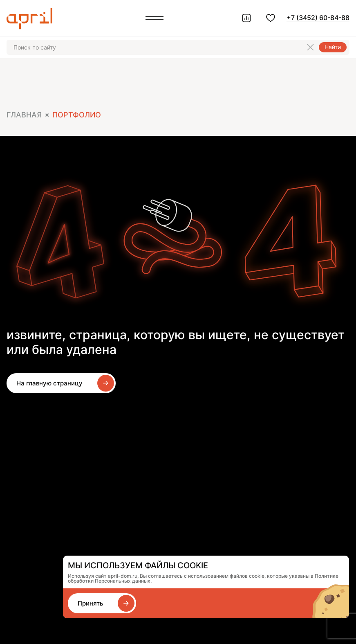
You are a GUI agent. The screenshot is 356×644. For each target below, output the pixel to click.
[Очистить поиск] (310, 47)
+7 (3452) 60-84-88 (318, 18)
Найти (333, 47)
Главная (24, 115)
